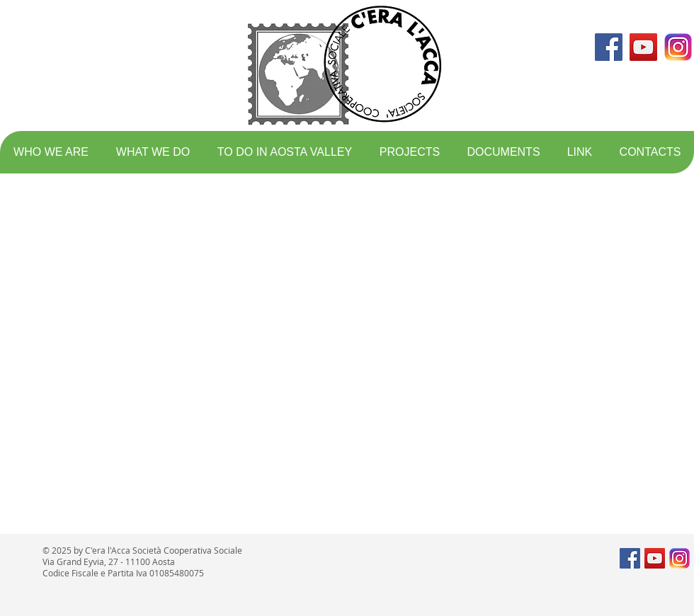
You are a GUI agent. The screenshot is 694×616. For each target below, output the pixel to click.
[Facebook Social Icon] (609, 47)
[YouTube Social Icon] (643, 47)
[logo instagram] (678, 47)
